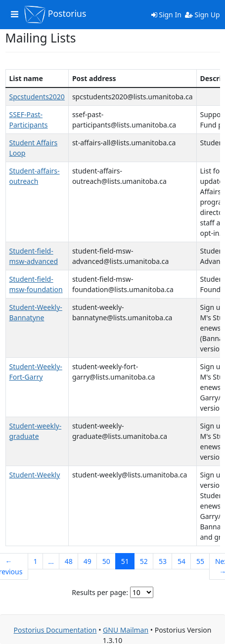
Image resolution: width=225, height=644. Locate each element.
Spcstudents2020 (37, 97)
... (51, 561)
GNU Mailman (126, 630)
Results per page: (100, 592)
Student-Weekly (35, 475)
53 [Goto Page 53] (163, 561)
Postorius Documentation (55, 630)
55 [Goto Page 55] (200, 561)
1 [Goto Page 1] (35, 561)
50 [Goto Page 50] (106, 561)
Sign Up (202, 15)
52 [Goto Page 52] (144, 561)
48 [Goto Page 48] (69, 561)
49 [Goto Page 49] (88, 561)
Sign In (166, 15)
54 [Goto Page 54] (181, 561)
